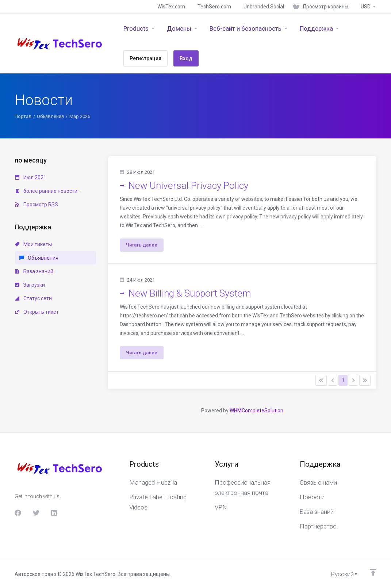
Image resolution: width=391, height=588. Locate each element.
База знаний (34, 271)
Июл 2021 (31, 177)
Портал (23, 116)
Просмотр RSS (37, 205)
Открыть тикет (37, 312)
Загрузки (30, 285)
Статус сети (33, 298)
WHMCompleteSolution (256, 411)
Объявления (50, 116)
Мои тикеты (33, 244)
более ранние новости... (48, 191)
